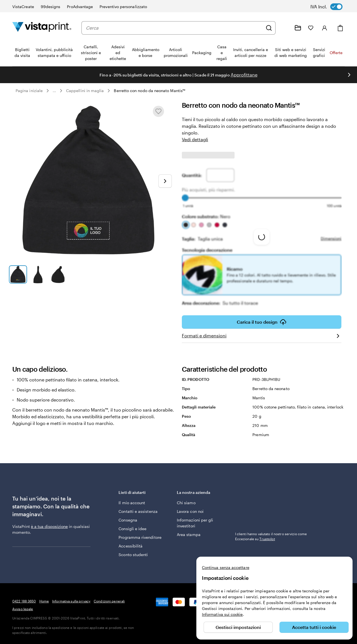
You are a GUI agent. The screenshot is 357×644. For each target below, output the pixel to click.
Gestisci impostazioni (238, 627)
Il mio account (132, 503)
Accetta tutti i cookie (314, 627)
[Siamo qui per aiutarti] (284, 28)
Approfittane (244, 75)
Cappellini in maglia (85, 91)
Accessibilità (131, 546)
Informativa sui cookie (222, 614)
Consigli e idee (132, 529)
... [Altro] (54, 91)
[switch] (330, 7)
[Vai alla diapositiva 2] (38, 274)
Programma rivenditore (140, 537)
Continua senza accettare (226, 567)
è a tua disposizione (49, 526)
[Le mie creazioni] (298, 28)
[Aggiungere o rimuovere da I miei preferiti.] (158, 111)
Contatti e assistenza (138, 511)
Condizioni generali (109, 601)
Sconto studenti (133, 555)
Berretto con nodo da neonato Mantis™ (149, 91)
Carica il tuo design (262, 322)
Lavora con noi (190, 511)
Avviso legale (23, 609)
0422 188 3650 (24, 601)
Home (44, 601)
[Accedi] (325, 28)
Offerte (336, 53)
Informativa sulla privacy (71, 601)
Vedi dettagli (195, 139)
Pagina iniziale (29, 91)
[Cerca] (269, 28)
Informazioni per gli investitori (195, 523)
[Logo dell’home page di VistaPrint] (42, 28)
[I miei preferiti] (311, 28)
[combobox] (174, 28)
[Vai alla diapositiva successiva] (349, 75)
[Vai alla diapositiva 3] (58, 274)
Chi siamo (186, 503)
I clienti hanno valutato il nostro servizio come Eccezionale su (271, 536)
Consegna (128, 520)
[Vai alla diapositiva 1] (18, 274)
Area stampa (189, 534)
